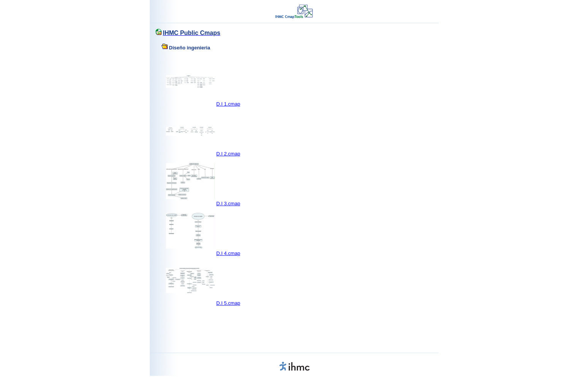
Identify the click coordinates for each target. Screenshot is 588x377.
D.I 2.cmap (228, 154)
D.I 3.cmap (228, 204)
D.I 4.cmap (228, 253)
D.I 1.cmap (228, 104)
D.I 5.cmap (228, 303)
